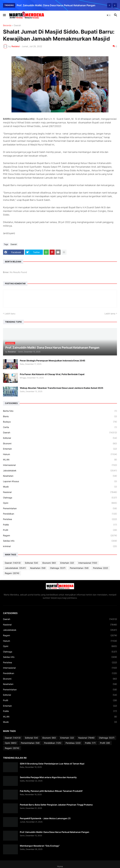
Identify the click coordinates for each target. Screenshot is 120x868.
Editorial (60, 438)
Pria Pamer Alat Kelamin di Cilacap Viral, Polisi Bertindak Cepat (52, 374)
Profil (60, 530)
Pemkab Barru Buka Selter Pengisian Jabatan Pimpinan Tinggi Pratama (56, 805)
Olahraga (60, 498)
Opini (60, 503)
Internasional (60, 465)
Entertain (60, 449)
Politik (60, 525)
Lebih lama (110, 314)
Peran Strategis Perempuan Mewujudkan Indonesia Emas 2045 (52, 361)
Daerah (17, 25)
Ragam (60, 536)
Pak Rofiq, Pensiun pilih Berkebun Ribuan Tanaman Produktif (51, 791)
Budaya (60, 422)
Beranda (7, 25)
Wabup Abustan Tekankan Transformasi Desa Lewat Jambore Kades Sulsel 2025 (62, 388)
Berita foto (60, 411)
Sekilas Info (60, 541)
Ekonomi (60, 444)
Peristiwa (60, 519)
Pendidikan (60, 514)
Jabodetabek (60, 471)
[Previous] (109, 5)
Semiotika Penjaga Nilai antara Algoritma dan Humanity (48, 777)
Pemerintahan (60, 508)
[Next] (115, 5)
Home (60, 866)
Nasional (60, 492)
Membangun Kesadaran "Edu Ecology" (40, 846)
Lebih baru (10, 314)
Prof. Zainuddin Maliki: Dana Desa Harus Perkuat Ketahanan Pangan (56, 5)
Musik (60, 487)
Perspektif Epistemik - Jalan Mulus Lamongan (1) (45, 818)
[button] (4, 15)
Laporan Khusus (60, 481)
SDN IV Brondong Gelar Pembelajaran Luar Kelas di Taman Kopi (52, 764)
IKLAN (60, 460)
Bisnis (60, 416)
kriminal (60, 546)
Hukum (60, 454)
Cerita (60, 427)
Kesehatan (60, 476)
